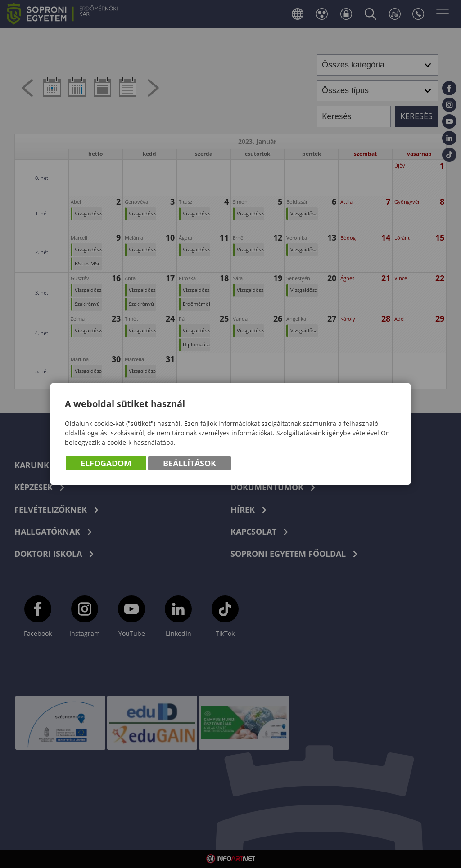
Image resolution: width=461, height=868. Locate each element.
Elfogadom (106, 463)
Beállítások (190, 463)
